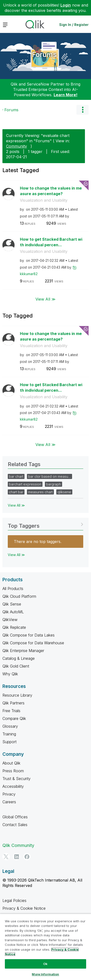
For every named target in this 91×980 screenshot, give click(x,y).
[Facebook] (27, 857)
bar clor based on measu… (50, 476)
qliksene (64, 492)
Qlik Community (18, 845)
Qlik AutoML (13, 612)
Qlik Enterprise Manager (23, 651)
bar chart (16, 476)
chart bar (16, 492)
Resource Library (17, 695)
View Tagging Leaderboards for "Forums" (45, 524)
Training (9, 734)
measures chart (40, 492)
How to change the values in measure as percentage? (51, 191)
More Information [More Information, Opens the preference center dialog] (45, 974)
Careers (9, 802)
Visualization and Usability (44, 200)
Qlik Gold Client (16, 666)
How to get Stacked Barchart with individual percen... (51, 242)
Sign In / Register (74, 25)
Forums (44, 55)
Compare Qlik (14, 718)
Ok (45, 964)
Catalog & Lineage (19, 658)
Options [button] (83, 110)
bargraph (54, 484)
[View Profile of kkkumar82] (29, 274)
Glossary (10, 726)
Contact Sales (15, 825)
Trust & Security (17, 779)
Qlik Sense (12, 604)
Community (17, 146)
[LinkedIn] (17, 857)
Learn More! (66, 95)
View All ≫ (45, 299)
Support (9, 742)
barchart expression (25, 484)
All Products (13, 589)
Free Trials (11, 711)
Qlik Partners (13, 703)
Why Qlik (10, 674)
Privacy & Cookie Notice (24, 908)
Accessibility (13, 786)
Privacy (9, 794)
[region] (45, 947)
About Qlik (11, 763)
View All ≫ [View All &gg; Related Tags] (16, 505)
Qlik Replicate (14, 627)
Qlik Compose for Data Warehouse (33, 643)
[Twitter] (6, 857)
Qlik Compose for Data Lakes (29, 635)
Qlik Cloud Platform (19, 596)
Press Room (13, 771)
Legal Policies (14, 900)
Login (66, 5)
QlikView (10, 620)
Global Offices (15, 817)
